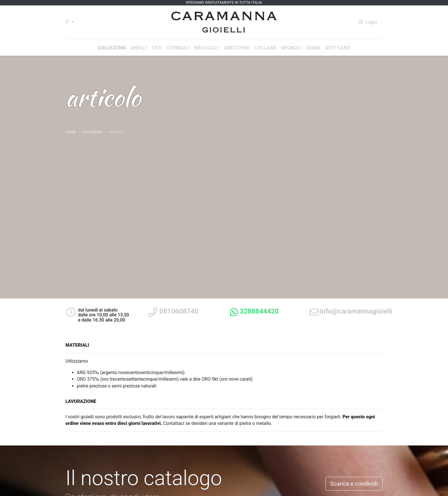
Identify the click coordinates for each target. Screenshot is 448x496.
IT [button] (68, 22)
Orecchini (237, 48)
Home (71, 132)
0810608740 (179, 311)
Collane (266, 48)
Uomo (313, 48)
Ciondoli (179, 48)
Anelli (139, 48)
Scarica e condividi (354, 484)
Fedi (157, 48)
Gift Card (338, 48)
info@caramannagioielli (356, 311)
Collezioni (113, 47)
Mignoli (291, 48)
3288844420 (259, 311)
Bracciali (207, 48)
